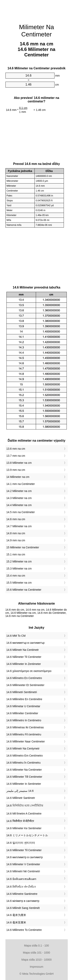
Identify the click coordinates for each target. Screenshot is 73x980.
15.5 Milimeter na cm (19, 583)
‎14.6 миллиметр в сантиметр (25, 857)
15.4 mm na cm (16, 576)
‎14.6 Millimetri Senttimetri (22, 692)
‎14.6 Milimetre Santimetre (22, 894)
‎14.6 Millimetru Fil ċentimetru (24, 734)
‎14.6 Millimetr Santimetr (21, 798)
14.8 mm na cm (16, 533)
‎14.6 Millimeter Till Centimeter (24, 777)
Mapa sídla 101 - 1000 (36, 953)
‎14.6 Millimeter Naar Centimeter (26, 741)
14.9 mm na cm (16, 540)
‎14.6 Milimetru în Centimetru (24, 763)
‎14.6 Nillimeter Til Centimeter (24, 657)
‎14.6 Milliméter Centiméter (22, 713)
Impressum (36, 967)
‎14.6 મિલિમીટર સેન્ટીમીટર (21, 887)
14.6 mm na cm (16, 519)
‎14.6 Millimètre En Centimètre (24, 699)
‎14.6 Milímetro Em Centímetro (25, 756)
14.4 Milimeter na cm (19, 505)
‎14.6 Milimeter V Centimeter (23, 864)
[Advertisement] (37, 10)
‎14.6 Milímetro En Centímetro (24, 678)
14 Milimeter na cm (18, 477)
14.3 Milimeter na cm (19, 498)
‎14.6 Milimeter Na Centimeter (24, 770)
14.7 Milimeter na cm (19, 526)
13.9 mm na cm (16, 470)
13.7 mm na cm (16, 456)
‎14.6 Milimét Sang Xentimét (23, 908)
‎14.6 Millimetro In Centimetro (24, 720)
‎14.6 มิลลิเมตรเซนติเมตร (21, 879)
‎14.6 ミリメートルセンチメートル (27, 835)
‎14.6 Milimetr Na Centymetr (23, 749)
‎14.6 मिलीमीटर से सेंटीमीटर (20, 821)
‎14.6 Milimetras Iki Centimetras (25, 727)
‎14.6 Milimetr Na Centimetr (23, 650)
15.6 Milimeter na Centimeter (24, 590)
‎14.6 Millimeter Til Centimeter (24, 850)
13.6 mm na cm (16, 449)
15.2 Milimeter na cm (19, 561)
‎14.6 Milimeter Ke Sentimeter (24, 828)
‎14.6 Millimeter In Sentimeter (24, 784)
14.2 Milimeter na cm (19, 491)
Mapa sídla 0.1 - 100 (37, 946)
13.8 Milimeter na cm (19, 463)
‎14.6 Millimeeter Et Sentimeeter (25, 685)
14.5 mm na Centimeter (21, 512)
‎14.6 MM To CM (16, 636)
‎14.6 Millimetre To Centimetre (24, 930)
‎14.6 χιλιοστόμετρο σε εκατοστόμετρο (29, 671)
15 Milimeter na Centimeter (23, 547)
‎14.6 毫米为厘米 (16, 915)
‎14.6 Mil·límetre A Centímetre (24, 814)
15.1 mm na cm (16, 554)
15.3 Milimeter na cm (19, 569)
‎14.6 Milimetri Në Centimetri (23, 871)
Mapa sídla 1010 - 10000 (36, 960)
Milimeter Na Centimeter (37, 31)
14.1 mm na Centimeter (21, 484)
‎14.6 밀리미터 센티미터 (21, 843)
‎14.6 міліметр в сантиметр (23, 901)
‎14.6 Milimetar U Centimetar (23, 706)
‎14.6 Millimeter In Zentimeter (24, 664)
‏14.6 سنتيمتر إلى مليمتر (20, 791)
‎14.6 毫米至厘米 (16, 922)
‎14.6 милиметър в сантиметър (26, 643)
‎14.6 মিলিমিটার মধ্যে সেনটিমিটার (25, 806)
